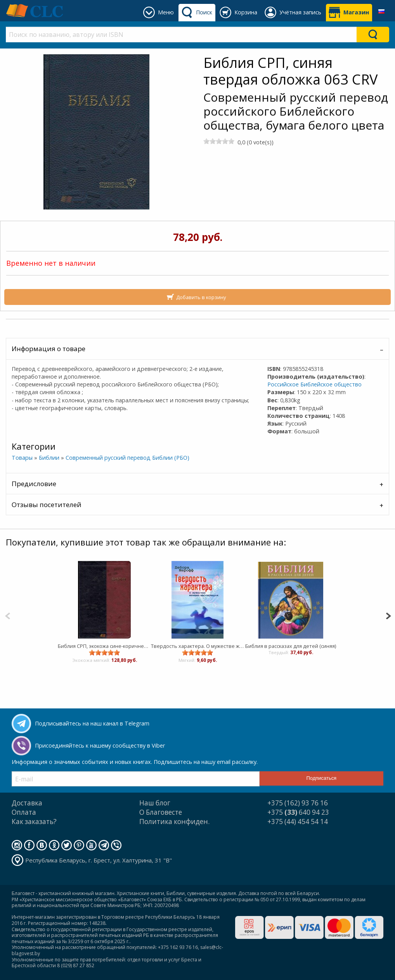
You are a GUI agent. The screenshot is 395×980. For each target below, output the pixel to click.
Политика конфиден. (174, 822)
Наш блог (155, 803)
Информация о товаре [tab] (49, 349)
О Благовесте (161, 812)
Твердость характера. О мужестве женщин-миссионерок (197, 646)
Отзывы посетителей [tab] (47, 505)
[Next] (388, 615)
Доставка (27, 803)
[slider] (219, 141)
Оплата (24, 812)
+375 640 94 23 (298, 812)
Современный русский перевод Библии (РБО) (127, 458)
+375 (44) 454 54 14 (298, 822)
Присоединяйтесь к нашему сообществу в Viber (100, 745)
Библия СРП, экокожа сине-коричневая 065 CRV (104, 646)
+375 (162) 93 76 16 (298, 803)
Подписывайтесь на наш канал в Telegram (92, 723)
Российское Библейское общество (314, 384)
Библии (49, 458)
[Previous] (8, 615)
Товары (22, 458)
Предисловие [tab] (34, 484)
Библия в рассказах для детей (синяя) (291, 646)
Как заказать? (34, 822)
